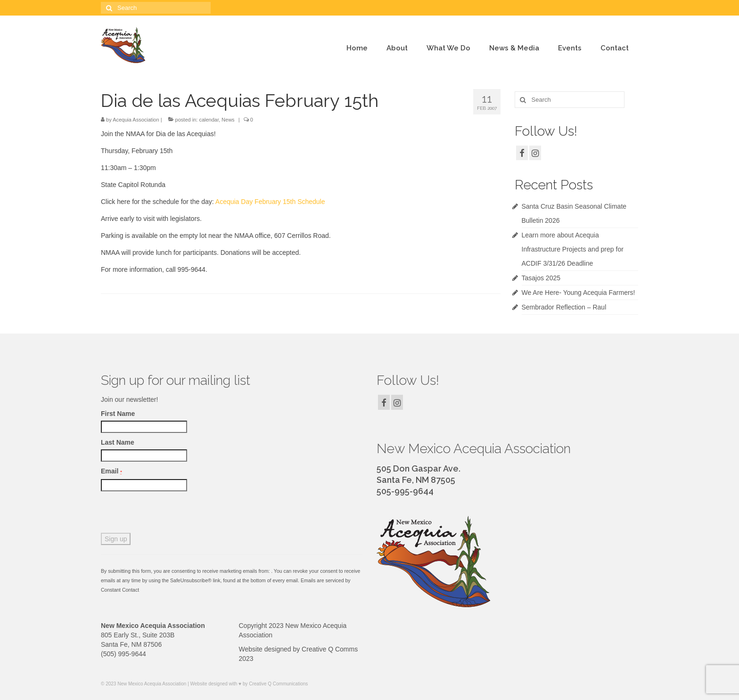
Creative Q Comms (330, 649)
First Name (118, 414)
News (228, 120)
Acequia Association (136, 120)
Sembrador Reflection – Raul (564, 307)
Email (111, 471)
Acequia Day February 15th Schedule (270, 202)
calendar (209, 120)
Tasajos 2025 (541, 278)
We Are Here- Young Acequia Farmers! (579, 293)
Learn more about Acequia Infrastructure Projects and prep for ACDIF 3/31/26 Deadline (573, 249)
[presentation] (172, 514)
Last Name (118, 442)
